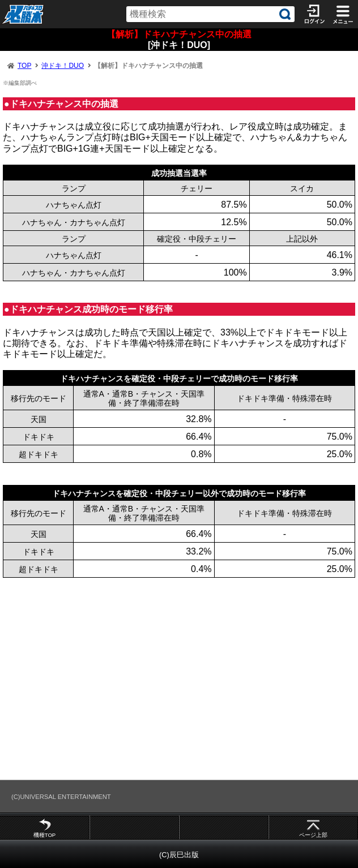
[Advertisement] (179, 678)
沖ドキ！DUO (63, 66)
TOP (24, 66)
